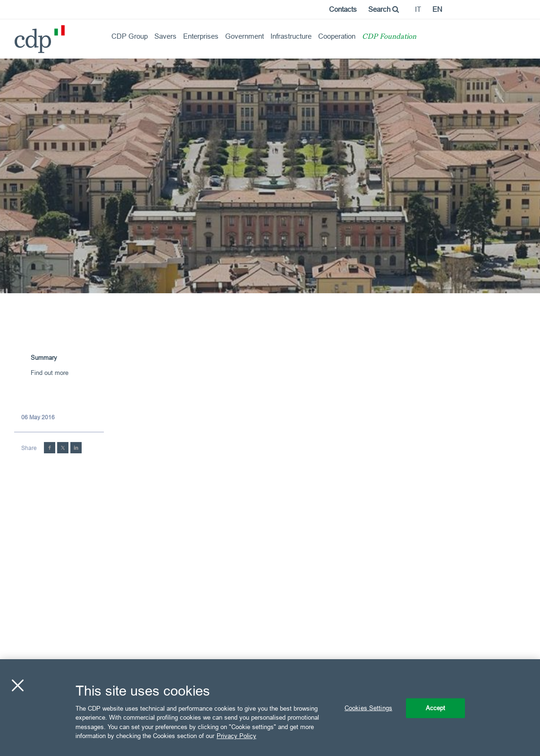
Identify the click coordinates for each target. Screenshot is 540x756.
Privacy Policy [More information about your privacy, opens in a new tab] (236, 736)
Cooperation (337, 36)
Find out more (50, 373)
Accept (436, 708)
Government (245, 36)
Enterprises (201, 36)
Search (384, 9)
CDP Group (130, 36)
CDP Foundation (389, 37)
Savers (165, 36)
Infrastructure (291, 36)
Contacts (343, 9)
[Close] (17, 686)
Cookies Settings (368, 708)
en (437, 9)
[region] (270, 708)
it (418, 9)
